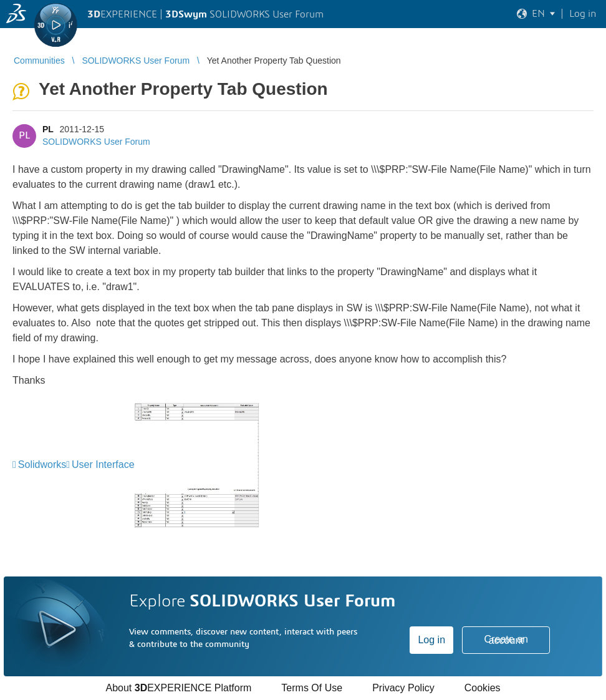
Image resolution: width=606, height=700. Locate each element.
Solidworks (42, 464)
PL (48, 129)
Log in (431, 640)
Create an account (506, 640)
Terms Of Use (312, 688)
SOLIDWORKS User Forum (96, 142)
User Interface (103, 464)
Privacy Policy (403, 688)
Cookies (483, 688)
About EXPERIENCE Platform (178, 688)
